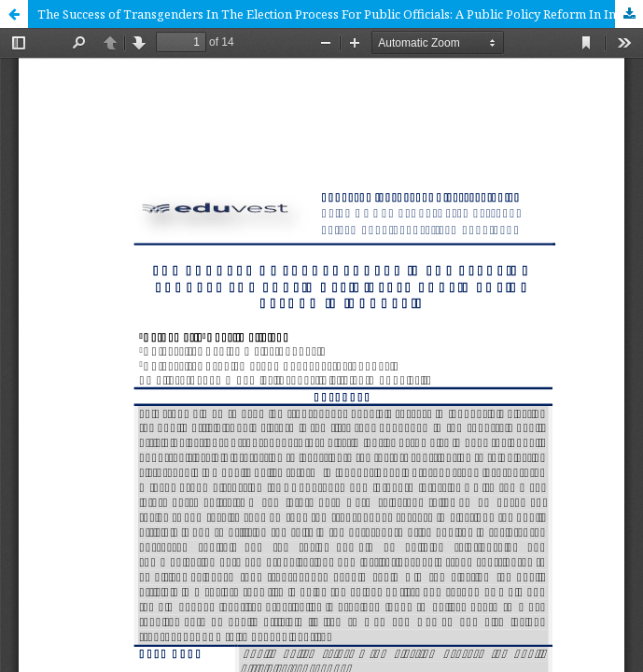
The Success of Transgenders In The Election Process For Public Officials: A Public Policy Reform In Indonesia (340, 14)
